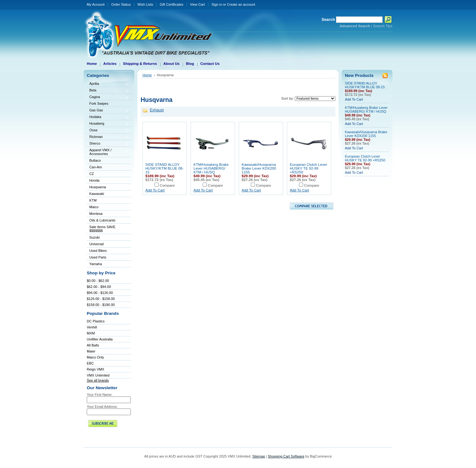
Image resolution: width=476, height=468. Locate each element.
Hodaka (108, 117)
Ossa (108, 131)
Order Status (121, 4)
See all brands (98, 380)
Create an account (241, 4)
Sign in (217, 4)
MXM (91, 333)
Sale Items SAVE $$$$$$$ (102, 229)
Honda (108, 181)
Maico (108, 207)
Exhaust (157, 110)
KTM (108, 201)
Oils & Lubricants (102, 220)
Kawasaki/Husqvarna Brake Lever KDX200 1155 (259, 168)
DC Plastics (96, 321)
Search (328, 19)
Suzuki (108, 238)
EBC (90, 363)
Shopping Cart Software (286, 456)
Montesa (108, 214)
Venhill (92, 327)
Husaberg (108, 124)
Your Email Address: (102, 407)
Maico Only (95, 357)
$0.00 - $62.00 (98, 281)
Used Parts (98, 257)
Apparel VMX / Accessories (108, 152)
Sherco (108, 144)
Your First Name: (100, 395)
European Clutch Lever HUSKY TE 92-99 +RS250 (308, 168)
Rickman (108, 137)
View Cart (197, 4)
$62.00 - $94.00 (99, 287)
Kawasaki (108, 194)
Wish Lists (145, 4)
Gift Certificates (171, 4)
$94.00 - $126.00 (100, 293)
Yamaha (108, 264)
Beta (108, 91)
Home (147, 75)
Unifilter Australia (100, 339)
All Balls (93, 345)
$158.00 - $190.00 (101, 305)
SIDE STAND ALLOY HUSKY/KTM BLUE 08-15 (165, 168)
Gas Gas (108, 111)
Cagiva (108, 97)
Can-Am (108, 168)
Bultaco (108, 161)
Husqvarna (108, 187)
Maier (91, 351)
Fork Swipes (99, 103)
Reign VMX (95, 369)
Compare (167, 185)
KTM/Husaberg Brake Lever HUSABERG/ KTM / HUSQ (211, 168)
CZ (108, 174)
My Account (96, 4)
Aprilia (108, 84)
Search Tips (383, 26)
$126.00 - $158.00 (101, 299)
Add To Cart (155, 190)
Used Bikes (98, 251)
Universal (108, 244)
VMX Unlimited (98, 375)
